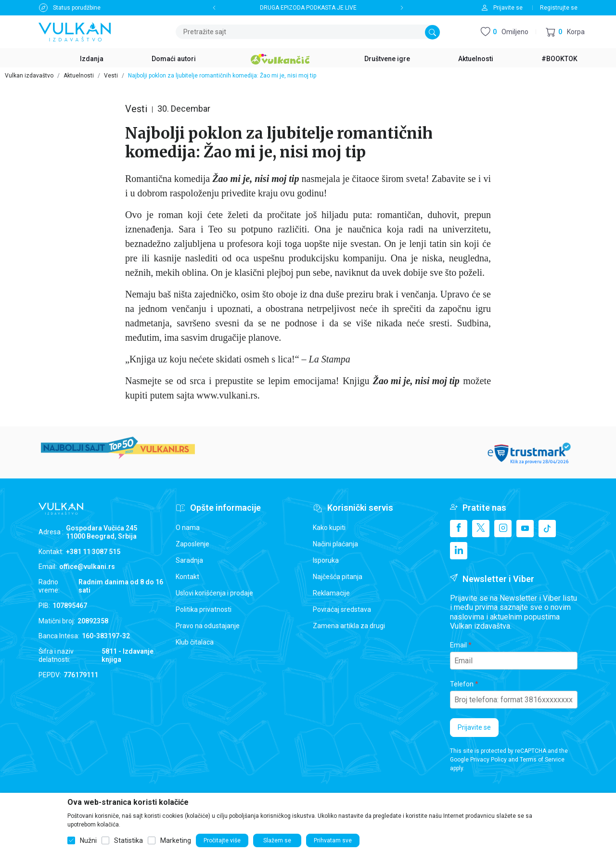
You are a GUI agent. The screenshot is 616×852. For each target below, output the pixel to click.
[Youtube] (525, 529)
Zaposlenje (192, 544)
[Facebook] (459, 529)
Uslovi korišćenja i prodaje (214, 593)
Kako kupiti (329, 528)
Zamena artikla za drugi (349, 626)
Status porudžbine (77, 8)
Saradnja (189, 560)
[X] (481, 529)
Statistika (128, 840)
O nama (188, 528)
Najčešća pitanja (338, 577)
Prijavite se (474, 727)
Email (458, 645)
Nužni (88, 840)
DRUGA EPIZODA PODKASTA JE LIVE (308, 8)
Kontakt (187, 577)
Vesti (111, 76)
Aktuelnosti (79, 76)
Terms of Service (542, 760)
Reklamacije (331, 593)
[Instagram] (503, 529)
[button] (565, 32)
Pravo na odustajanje (208, 626)
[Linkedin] (459, 551)
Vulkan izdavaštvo (29, 76)
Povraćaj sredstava (342, 609)
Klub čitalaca (195, 642)
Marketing (176, 840)
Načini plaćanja (335, 544)
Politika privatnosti (204, 609)
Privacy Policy (488, 760)
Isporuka (326, 560)
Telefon (462, 684)
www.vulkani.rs (227, 395)
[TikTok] (547, 529)
